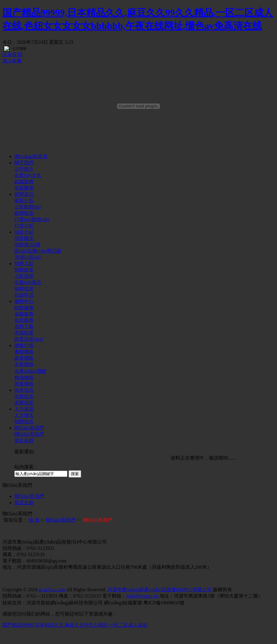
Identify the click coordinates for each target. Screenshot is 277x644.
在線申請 (24, 295)
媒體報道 (24, 213)
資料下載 (24, 326)
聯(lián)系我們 (29, 428)
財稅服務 (24, 308)
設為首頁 (12, 54)
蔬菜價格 (24, 358)
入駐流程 (24, 276)
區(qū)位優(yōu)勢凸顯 (38, 251)
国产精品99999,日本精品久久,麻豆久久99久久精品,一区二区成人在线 (75, 625)
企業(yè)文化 (28, 175)
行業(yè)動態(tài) (32, 219)
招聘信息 (24, 422)
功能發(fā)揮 (27, 245)
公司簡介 (24, 169)
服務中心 (24, 301)
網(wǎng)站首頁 (31, 156)
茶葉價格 (24, 384)
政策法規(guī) (29, 339)
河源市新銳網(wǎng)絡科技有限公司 (65, 603)
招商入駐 (24, 264)
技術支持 (12, 603)
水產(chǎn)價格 (30, 371)
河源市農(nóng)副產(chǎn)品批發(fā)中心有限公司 (160, 590)
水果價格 (24, 364)
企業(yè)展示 (28, 282)
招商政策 (24, 270)
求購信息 (24, 403)
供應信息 (24, 396)
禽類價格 (24, 352)
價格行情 (24, 345)
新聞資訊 (24, 194)
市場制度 (24, 333)
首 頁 (34, 520)
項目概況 (24, 238)
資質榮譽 (24, 188)
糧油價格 (24, 377)
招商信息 (24, 289)
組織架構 (24, 182)
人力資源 (24, 409)
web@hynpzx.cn (142, 596)
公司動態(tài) (28, 207)
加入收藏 (12, 61)
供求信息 (24, 390)
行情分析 (24, 226)
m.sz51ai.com (52, 590)
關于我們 (24, 163)
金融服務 (24, 314)
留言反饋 (24, 440)
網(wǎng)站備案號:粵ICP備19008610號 (144, 603)
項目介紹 (24, 232)
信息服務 (24, 320)
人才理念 (24, 415)
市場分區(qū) (28, 257)
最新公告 (24, 201)
